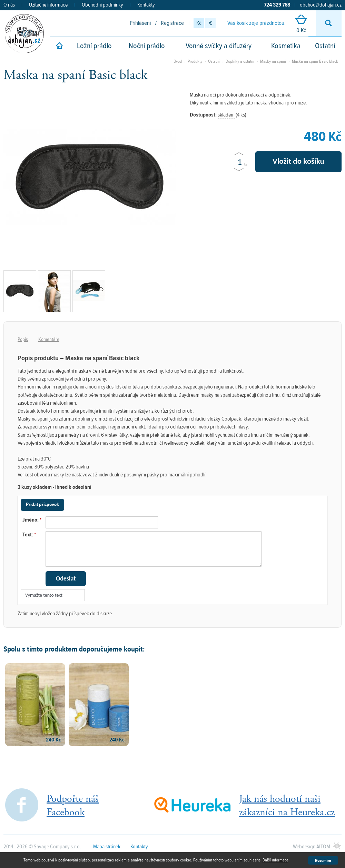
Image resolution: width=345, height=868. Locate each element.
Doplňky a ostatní (240, 61)
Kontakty (146, 5)
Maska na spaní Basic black (315, 61)
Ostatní (325, 46)
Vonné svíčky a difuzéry (219, 46)
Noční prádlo (147, 46)
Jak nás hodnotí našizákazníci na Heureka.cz (287, 806)
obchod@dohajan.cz (321, 5)
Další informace (275, 860)
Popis (23, 339)
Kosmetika (286, 46)
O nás (9, 5)
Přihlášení (140, 23)
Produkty (195, 61)
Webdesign (312, 847)
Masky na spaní (273, 61)
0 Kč (301, 24)
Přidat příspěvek (42, 504)
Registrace (172, 23)
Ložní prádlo (94, 46)
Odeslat (66, 578)
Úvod (178, 61)
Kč (199, 23)
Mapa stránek (107, 847)
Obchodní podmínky (102, 5)
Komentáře (49, 339)
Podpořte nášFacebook (73, 806)
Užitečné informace (48, 5)
